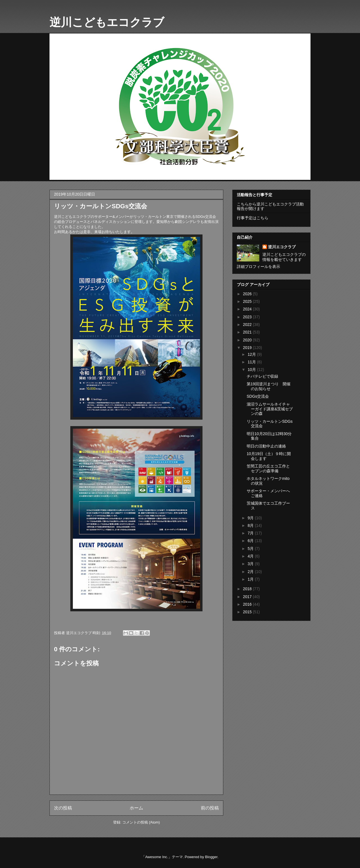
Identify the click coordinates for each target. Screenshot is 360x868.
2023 (248, 317)
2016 (248, 604)
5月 (251, 549)
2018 (248, 589)
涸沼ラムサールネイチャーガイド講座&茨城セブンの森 (270, 409)
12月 (252, 354)
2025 (248, 301)
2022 (248, 325)
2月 (251, 572)
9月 (251, 518)
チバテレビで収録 (262, 376)
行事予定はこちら (253, 218)
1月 (251, 579)
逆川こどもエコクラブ (107, 22)
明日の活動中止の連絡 (266, 446)
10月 (252, 370)
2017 (248, 597)
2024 (248, 309)
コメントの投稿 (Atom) (141, 822)
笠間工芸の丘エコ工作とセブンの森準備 (268, 468)
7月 (251, 533)
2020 (248, 340)
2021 (248, 332)
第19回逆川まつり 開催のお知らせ (269, 386)
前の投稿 (210, 808)
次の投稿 (63, 808)
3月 (251, 564)
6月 (251, 541)
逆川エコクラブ (282, 247)
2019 (248, 348)
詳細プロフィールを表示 (258, 267)
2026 (248, 294)
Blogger (211, 857)
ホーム (136, 808)
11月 (252, 362)
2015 (248, 612)
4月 (251, 556)
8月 (251, 525)
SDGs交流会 (258, 396)
